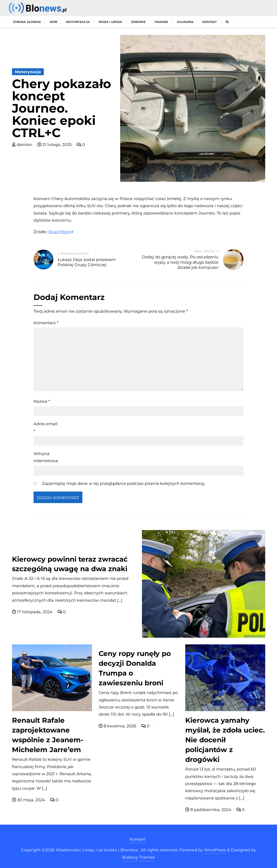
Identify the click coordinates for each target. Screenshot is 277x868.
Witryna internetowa (46, 457)
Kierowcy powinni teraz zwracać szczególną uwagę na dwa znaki (70, 564)
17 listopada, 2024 (33, 612)
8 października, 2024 (209, 810)
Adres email (46, 427)
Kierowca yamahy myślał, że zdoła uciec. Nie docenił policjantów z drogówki (225, 740)
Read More (59, 232)
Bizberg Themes (138, 857)
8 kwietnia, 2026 (118, 726)
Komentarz (46, 323)
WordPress (215, 850)
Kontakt (138, 839)
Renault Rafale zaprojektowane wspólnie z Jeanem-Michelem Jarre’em (48, 735)
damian (23, 145)
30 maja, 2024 (29, 800)
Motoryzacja (28, 72)
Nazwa (42, 401)
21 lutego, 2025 (55, 145)
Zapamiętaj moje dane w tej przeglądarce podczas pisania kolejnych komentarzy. (124, 484)
